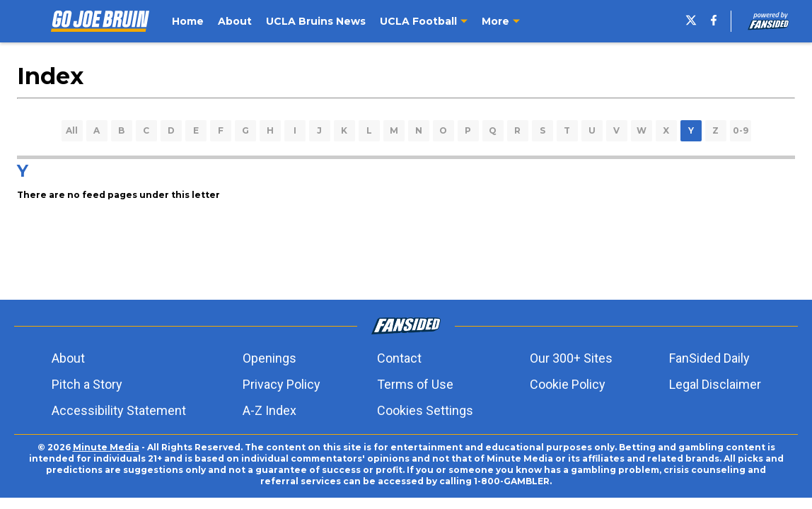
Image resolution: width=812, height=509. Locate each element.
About (68, 358)
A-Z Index (269, 410)
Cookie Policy (568, 384)
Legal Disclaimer (715, 384)
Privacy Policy (282, 384)
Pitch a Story (87, 384)
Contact (399, 358)
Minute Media (106, 447)
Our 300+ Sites (571, 358)
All (72, 130)
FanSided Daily (709, 358)
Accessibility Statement (119, 410)
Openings (269, 358)
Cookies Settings (425, 410)
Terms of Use (415, 384)
